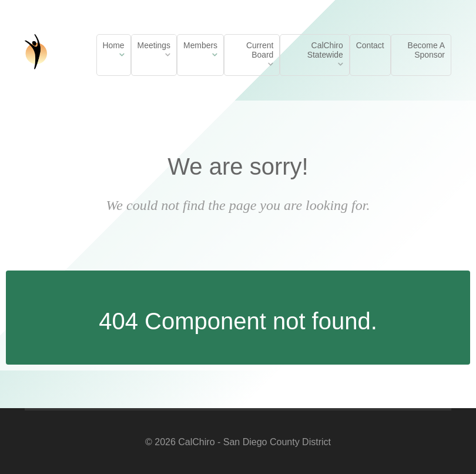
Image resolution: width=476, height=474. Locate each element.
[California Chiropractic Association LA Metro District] (36, 50)
